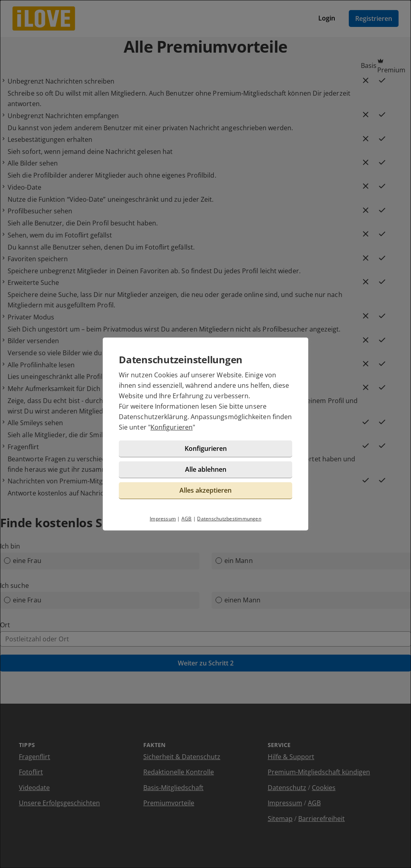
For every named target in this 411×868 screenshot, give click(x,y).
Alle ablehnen (206, 469)
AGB (187, 519)
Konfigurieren (172, 427)
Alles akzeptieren (205, 490)
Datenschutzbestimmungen (229, 519)
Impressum (163, 519)
